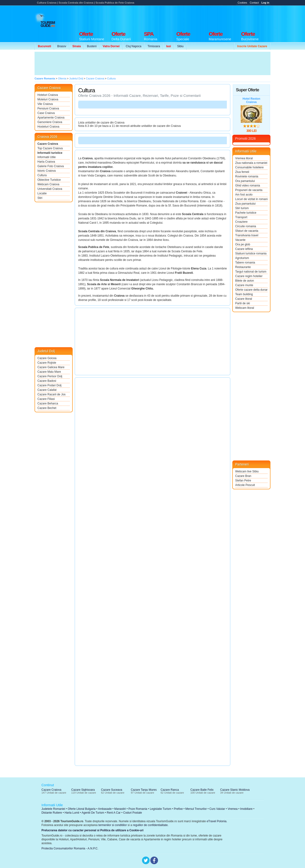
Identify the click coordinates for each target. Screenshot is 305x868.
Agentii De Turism (93, 813)
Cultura (42, 175)
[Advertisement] (184, 17)
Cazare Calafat (47, 390)
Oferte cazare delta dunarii (251, 290)
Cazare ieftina (244, 249)
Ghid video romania (248, 186)
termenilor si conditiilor (113, 825)
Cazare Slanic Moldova (235, 790)
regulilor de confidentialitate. (151, 825)
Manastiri (120, 809)
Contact (254, 3)
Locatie (42, 193)
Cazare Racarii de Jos (51, 394)
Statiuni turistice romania (251, 253)
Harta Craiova (46, 162)
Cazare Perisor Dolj (50, 376)
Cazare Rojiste (47, 363)
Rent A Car (114, 813)
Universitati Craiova (50, 189)
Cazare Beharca (48, 403)
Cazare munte (244, 285)
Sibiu (180, 46)
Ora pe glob (243, 244)
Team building (244, 294)
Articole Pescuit (245, 485)
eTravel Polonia (216, 821)
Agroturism (242, 258)
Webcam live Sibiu (247, 471)
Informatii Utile (47, 157)
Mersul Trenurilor (196, 809)
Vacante (240, 240)
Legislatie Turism (161, 809)
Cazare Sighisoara (83, 790)
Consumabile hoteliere (249, 167)
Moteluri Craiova (48, 99)
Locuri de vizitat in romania (251, 199)
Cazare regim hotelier (249, 276)
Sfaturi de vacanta (247, 231)
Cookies (242, 3)
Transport (241, 217)
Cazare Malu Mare (49, 372)
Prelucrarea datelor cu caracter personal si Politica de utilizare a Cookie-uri (92, 830)
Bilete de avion (245, 281)
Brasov (62, 46)
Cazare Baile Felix (202, 790)
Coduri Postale (133, 813)
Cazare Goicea (47, 358)
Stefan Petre (243, 480)
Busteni (92, 46)
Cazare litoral (244, 299)
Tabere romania (245, 263)
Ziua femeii (242, 172)
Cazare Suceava (112, 790)
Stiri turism (242, 208)
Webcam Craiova (48, 184)
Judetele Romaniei (53, 809)
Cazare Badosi (47, 381)
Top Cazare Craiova (50, 148)
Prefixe (178, 809)
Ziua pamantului (245, 204)
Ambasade (105, 809)
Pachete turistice (246, 213)
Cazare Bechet (47, 408)
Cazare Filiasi (46, 399)
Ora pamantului (245, 181)
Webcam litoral (245, 308)
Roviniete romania (247, 176)
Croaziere (241, 222)
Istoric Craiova (47, 171)
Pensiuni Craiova (48, 108)
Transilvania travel (247, 235)
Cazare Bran (243, 476)
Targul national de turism (251, 272)
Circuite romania (246, 226)
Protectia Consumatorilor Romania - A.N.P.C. (70, 848)
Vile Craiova (45, 104)
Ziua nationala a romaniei (251, 163)
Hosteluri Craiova (48, 127)
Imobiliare (246, 809)
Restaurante (243, 267)
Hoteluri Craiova (48, 95)
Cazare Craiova (48, 144)
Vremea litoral (244, 158)
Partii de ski (243, 303)
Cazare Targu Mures (144, 790)
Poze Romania (138, 809)
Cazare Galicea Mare (51, 367)
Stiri (40, 198)
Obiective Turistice (49, 180)
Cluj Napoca (134, 46)
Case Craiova (46, 113)
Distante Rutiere (52, 813)
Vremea (233, 809)
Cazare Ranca (170, 790)
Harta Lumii (72, 813)
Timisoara (154, 46)
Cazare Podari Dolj (49, 385)
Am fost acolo (244, 195)
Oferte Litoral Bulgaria (82, 809)
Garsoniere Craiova (50, 122)
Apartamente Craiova (51, 118)
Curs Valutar (217, 809)
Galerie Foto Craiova (51, 166)
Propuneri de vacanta (249, 190)
